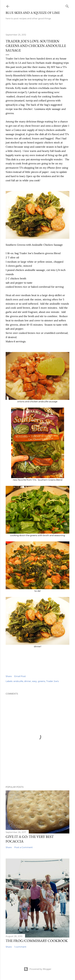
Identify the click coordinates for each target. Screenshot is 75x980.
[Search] (67, 6)
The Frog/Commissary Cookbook (37, 941)
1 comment (20, 947)
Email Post (20, 676)
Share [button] (9, 676)
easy (34, 681)
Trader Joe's (52, 681)
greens (42, 681)
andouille (18, 681)
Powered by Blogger (38, 969)
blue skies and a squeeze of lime (33, 13)
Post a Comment (23, 847)
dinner (28, 681)
